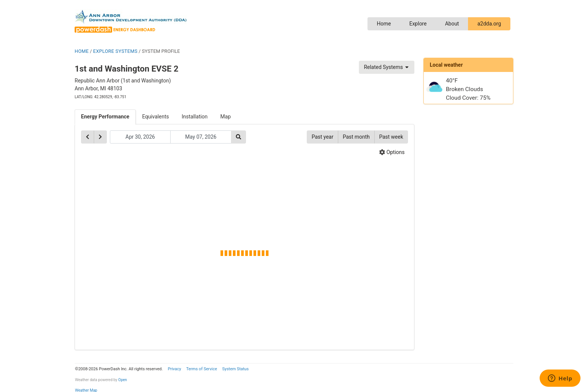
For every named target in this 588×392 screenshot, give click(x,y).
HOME (82, 51)
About (452, 24)
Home (384, 24)
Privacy (174, 369)
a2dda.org (489, 24)
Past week (391, 137)
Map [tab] (226, 117)
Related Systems (387, 67)
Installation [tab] (195, 117)
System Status (235, 369)
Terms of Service (201, 369)
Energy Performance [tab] (105, 117)
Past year (322, 137)
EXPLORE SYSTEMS (115, 51)
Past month (356, 137)
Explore (418, 24)
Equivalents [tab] (156, 117)
